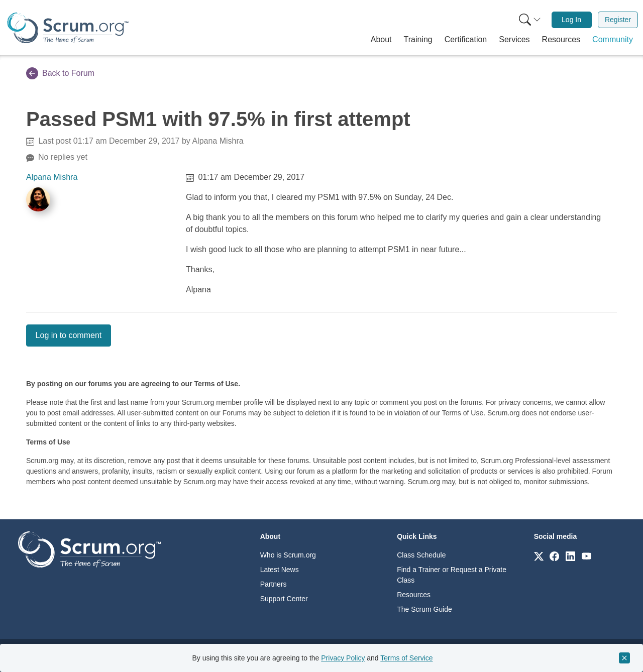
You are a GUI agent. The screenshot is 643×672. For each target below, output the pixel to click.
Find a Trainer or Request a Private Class (452, 575)
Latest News (280, 570)
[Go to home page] (89, 549)
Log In (571, 20)
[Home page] (68, 28)
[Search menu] (530, 20)
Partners (274, 584)
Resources (414, 595)
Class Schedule (421, 555)
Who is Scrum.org (288, 555)
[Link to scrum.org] (539, 556)
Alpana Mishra (52, 177)
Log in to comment (69, 335)
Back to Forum (60, 73)
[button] (381, 40)
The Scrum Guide (424, 609)
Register (618, 20)
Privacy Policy (343, 658)
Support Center (284, 599)
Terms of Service (406, 658)
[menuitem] (529, 20)
